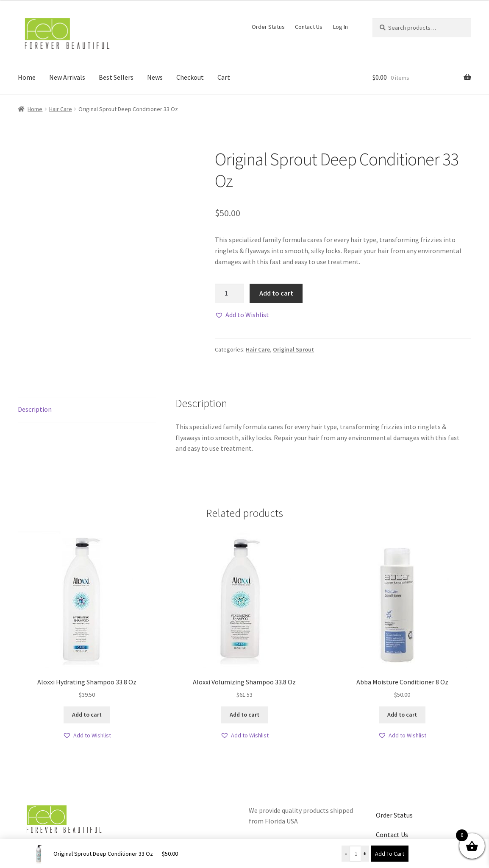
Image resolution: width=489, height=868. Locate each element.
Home (27, 77)
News (155, 77)
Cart (224, 77)
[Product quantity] (229, 293)
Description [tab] (35, 409)
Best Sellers (116, 77)
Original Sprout (293, 349)
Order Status (268, 27)
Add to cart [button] (87, 714)
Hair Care (61, 109)
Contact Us (309, 27)
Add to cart (276, 293)
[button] (242, 315)
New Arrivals (67, 77)
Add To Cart (390, 854)
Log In (340, 27)
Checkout (190, 77)
